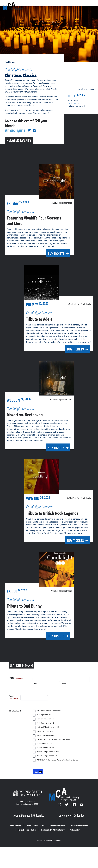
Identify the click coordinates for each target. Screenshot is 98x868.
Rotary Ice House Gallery (63, 848)
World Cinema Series (46, 767)
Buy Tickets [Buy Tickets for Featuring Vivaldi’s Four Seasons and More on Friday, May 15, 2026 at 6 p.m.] (52, 252)
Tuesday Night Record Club (48, 771)
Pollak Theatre (75, 101)
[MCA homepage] (13, 6)
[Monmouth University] (28, 814)
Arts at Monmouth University (29, 835)
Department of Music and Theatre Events (54, 759)
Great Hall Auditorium (74, 844)
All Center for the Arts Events (49, 730)
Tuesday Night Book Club (47, 776)
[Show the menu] (93, 5)
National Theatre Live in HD (48, 747)
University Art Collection (72, 835)
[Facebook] (74, 825)
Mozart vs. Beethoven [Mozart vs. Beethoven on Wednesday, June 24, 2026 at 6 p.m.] (30, 425)
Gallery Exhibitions (45, 763)
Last (64, 703)
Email (14, 716)
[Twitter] (67, 825)
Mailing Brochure (44, 735)
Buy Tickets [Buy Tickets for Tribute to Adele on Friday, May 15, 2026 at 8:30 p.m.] (72, 355)
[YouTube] (82, 825)
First (35, 703)
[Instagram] (59, 825)
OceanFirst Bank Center (34, 848)
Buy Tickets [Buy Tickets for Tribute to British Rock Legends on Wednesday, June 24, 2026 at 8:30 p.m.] (72, 561)
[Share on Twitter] (31, 129)
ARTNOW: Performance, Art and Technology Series (58, 780)
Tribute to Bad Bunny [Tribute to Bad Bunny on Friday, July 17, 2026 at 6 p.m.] (30, 626)
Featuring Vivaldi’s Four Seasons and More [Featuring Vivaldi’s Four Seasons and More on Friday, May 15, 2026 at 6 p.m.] (33, 219)
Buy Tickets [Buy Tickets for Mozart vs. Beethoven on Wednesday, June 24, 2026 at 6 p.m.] (52, 458)
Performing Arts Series (46, 739)
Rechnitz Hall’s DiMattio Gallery (40, 851)
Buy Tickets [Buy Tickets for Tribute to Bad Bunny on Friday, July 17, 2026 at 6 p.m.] (52, 656)
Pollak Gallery (67, 851)
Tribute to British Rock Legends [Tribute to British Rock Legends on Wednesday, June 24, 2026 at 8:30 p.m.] (51, 531)
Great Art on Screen (45, 751)
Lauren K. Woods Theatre (46, 844)
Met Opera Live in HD (46, 743)
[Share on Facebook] (36, 129)
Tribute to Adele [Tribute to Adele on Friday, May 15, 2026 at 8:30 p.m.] (43, 322)
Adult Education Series (46, 755)
